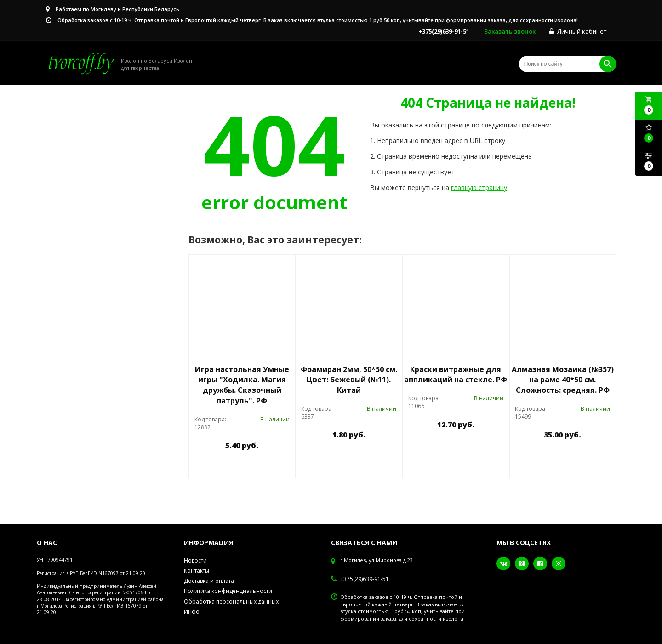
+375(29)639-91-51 (365, 579)
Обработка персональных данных (231, 601)
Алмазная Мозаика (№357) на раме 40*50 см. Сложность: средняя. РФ (563, 380)
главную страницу (479, 187)
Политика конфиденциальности (228, 591)
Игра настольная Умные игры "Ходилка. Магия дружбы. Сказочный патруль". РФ (242, 385)
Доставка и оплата (209, 581)
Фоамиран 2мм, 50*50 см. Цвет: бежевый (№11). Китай (349, 380)
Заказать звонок (510, 31)
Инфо (192, 612)
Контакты (197, 571)
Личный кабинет (578, 31)
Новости (195, 561)
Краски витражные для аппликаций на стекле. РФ (456, 375)
